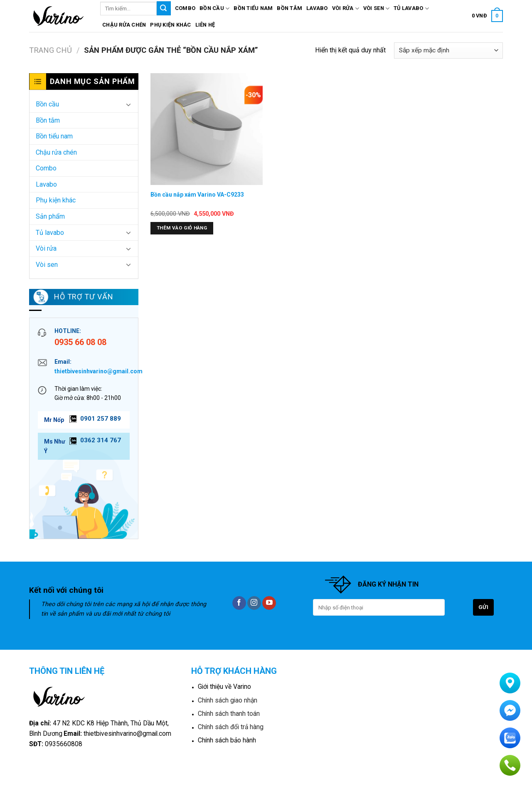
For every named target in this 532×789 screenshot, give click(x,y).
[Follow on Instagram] (254, 603)
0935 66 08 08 (80, 342)
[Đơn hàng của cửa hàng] (448, 51)
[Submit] (164, 8)
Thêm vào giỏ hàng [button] (182, 228)
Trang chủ (50, 50)
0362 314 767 (101, 440)
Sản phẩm (50, 216)
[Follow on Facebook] (239, 603)
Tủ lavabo (411, 9)
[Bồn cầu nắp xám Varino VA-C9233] (207, 129)
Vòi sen (376, 9)
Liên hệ (205, 25)
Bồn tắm (289, 8)
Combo (185, 8)
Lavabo (317, 8)
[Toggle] (128, 104)
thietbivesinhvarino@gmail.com (99, 371)
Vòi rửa (346, 9)
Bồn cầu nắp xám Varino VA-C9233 (197, 195)
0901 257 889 (101, 419)
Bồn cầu (214, 9)
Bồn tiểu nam (253, 8)
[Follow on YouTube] (269, 603)
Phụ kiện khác (170, 25)
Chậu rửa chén (124, 25)
